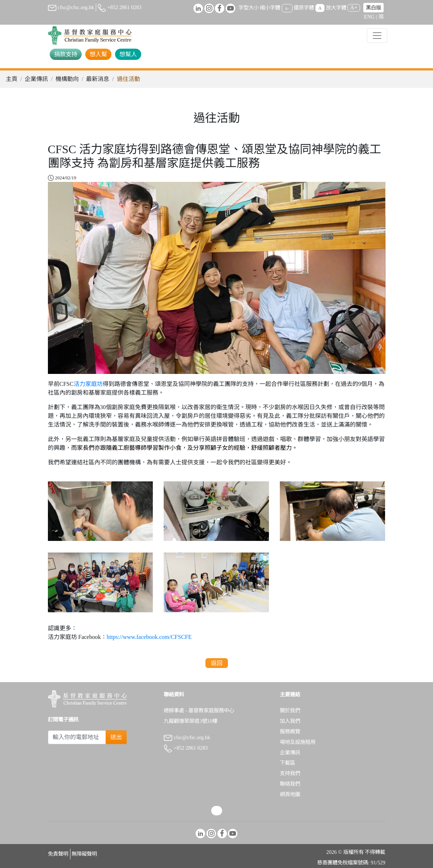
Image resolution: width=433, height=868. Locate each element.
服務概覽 (290, 732)
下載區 (287, 763)
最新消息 (98, 79)
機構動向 (67, 79)
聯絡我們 (290, 784)
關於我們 (290, 710)
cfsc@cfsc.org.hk (71, 7)
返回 (217, 663)
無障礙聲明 (84, 854)
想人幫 (98, 54)
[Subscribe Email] (77, 737)
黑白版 (373, 8)
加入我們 (290, 721)
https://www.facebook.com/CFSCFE (149, 637)
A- (287, 8)
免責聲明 (58, 854)
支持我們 (290, 773)
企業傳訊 (36, 79)
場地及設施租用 (298, 742)
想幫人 (128, 54)
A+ (354, 7)
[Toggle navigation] (377, 36)
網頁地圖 (290, 794)
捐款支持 (66, 54)
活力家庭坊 (88, 384)
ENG (369, 17)
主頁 (12, 79)
